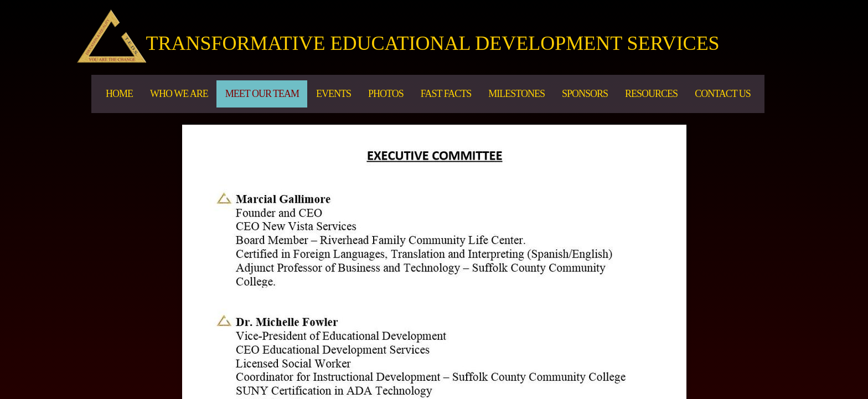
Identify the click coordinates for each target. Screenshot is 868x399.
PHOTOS (386, 94)
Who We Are (179, 94)
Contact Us (723, 94)
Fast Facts (446, 94)
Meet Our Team (262, 94)
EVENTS (334, 94)
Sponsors (585, 94)
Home (119, 94)
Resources (651, 94)
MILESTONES (516, 94)
